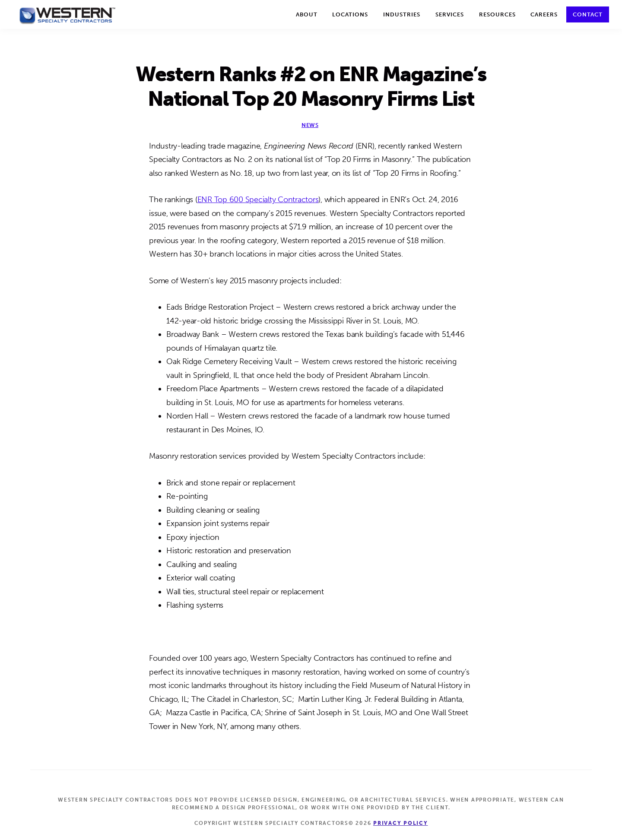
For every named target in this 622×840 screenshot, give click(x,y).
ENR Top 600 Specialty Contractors (258, 200)
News (310, 125)
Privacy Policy (401, 823)
